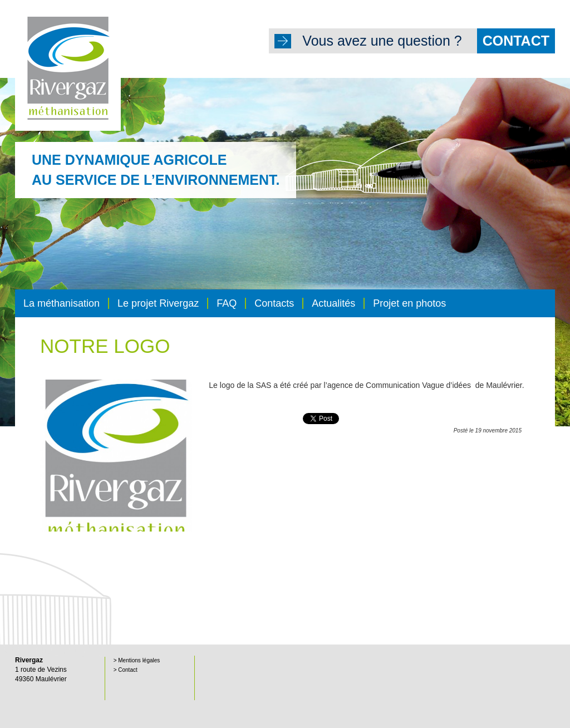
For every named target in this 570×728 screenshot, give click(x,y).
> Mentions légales (137, 660)
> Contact (126, 670)
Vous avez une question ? (429, 41)
